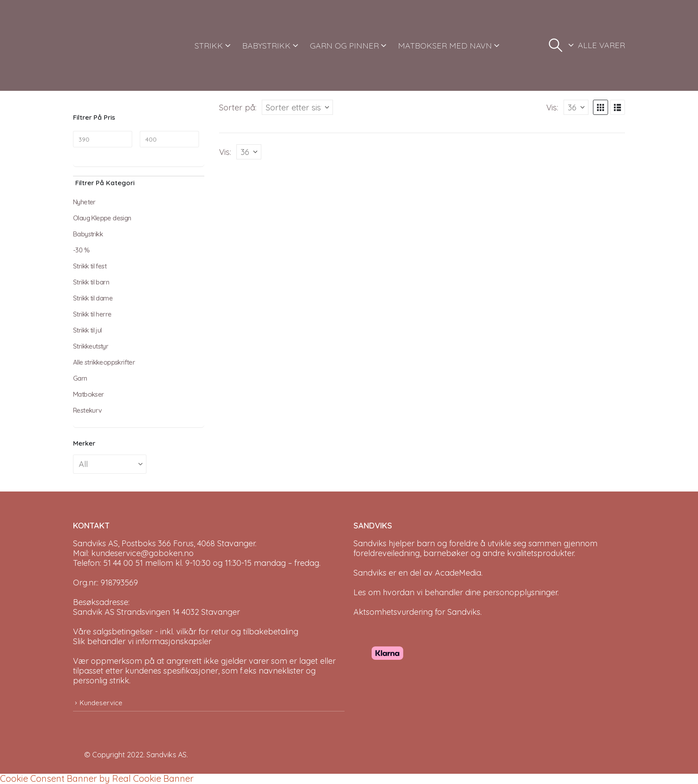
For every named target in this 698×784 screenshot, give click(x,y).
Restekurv (87, 410)
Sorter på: (238, 107)
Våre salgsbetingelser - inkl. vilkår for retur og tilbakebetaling (186, 632)
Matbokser (89, 394)
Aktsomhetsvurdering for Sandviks (417, 612)
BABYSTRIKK (266, 46)
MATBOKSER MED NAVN (445, 46)
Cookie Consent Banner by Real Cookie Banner (97, 778)
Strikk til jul (87, 330)
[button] (556, 45)
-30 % (81, 250)
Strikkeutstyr (91, 346)
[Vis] (576, 107)
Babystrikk (88, 234)
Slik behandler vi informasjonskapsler (142, 641)
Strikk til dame (93, 298)
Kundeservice (101, 703)
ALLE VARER (601, 45)
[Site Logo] (106, 45)
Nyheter (84, 202)
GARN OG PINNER (344, 46)
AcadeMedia (458, 573)
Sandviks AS (166, 755)
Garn (80, 378)
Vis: (552, 107)
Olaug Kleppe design (102, 218)
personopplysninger (520, 592)
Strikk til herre (92, 314)
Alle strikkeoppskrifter (104, 362)
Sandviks (370, 543)
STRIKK (209, 46)
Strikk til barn (91, 282)
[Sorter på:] (297, 107)
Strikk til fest (90, 266)
